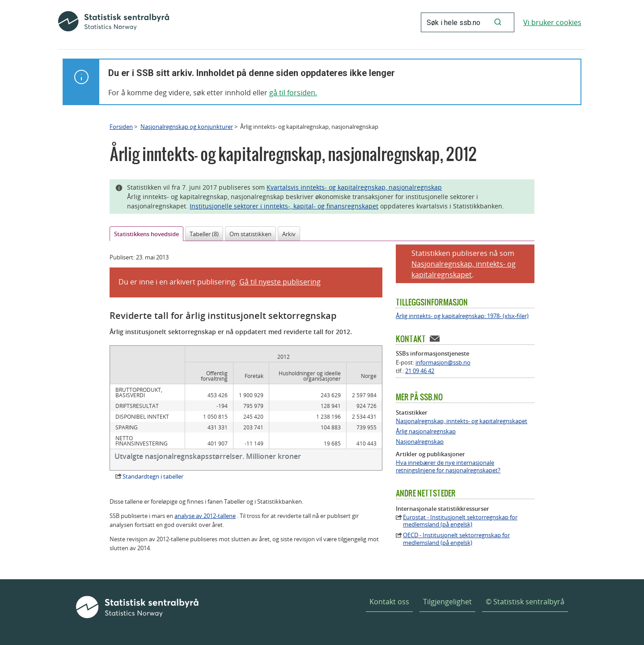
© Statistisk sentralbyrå (525, 602)
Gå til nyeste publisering (280, 282)
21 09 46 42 (420, 371)
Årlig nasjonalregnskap (426, 431)
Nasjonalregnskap (420, 442)
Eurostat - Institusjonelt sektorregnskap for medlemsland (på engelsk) (460, 521)
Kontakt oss (389, 602)
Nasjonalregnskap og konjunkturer (187, 127)
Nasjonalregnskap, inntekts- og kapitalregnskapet (462, 421)
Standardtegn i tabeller (153, 476)
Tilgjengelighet (447, 602)
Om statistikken (250, 234)
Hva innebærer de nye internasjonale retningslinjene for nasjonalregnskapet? (448, 467)
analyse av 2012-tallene (205, 516)
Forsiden (121, 127)
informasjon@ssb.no (443, 362)
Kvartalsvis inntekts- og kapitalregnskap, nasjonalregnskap (354, 187)
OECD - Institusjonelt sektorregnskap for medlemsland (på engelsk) (456, 539)
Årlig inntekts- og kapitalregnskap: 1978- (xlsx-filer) (462, 316)
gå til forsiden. (293, 93)
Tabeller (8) (204, 234)
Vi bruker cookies (552, 22)
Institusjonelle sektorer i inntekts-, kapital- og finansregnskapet (284, 206)
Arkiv (289, 234)
